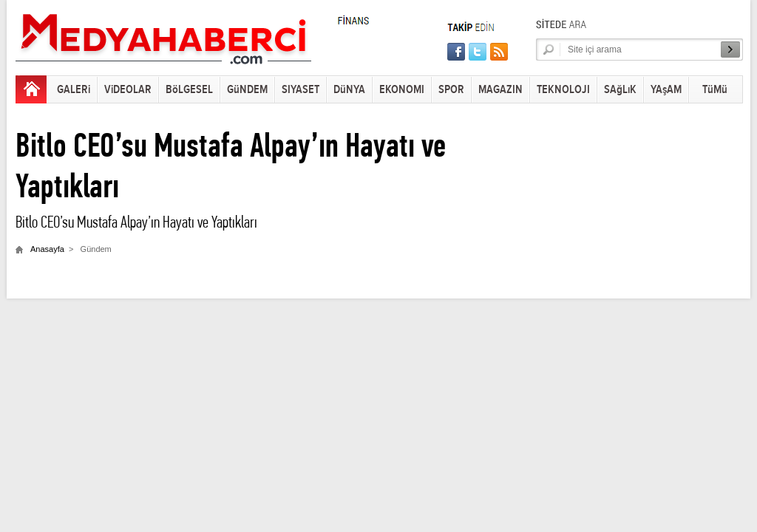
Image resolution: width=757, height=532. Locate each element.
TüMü (715, 90)
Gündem (96, 249)
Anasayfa (47, 249)
